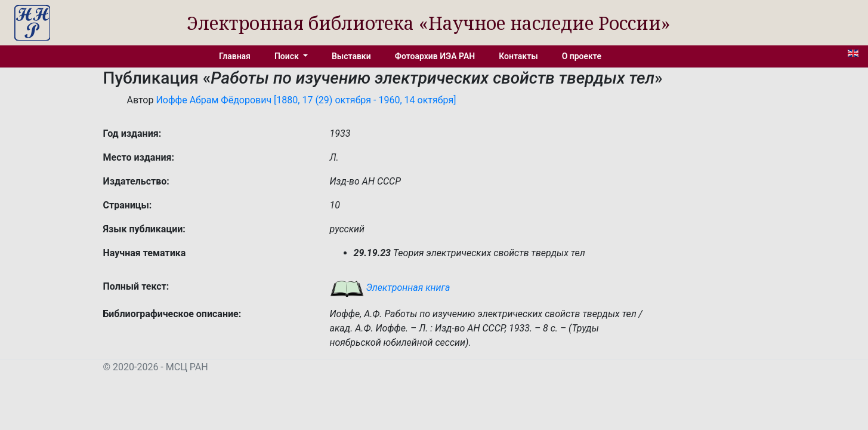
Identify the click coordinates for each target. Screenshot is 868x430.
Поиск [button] (288, 56)
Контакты (518, 56)
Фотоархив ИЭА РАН (435, 56)
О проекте (582, 56)
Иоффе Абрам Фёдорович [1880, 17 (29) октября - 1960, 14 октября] (306, 100)
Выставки (351, 56)
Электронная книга (390, 288)
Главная (235, 56)
